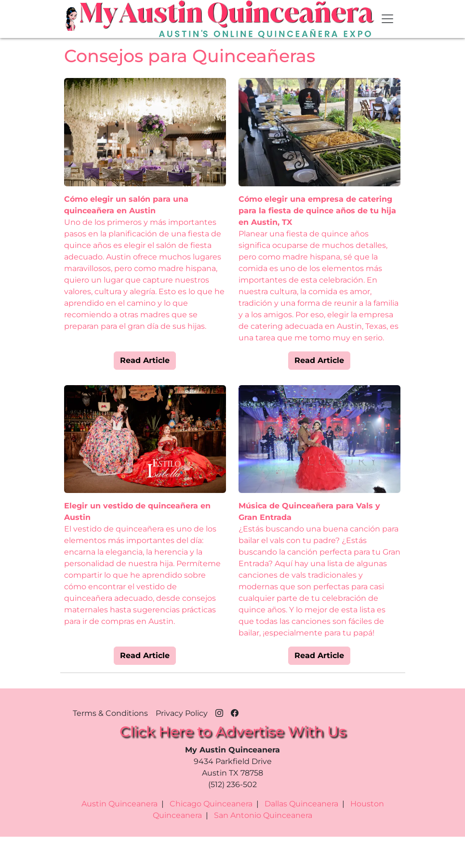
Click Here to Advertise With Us (233, 731)
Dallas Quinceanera (301, 804)
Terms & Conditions (110, 713)
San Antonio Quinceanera (263, 815)
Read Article (145, 360)
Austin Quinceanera (120, 804)
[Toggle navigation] (387, 19)
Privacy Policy (182, 713)
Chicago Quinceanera (211, 804)
